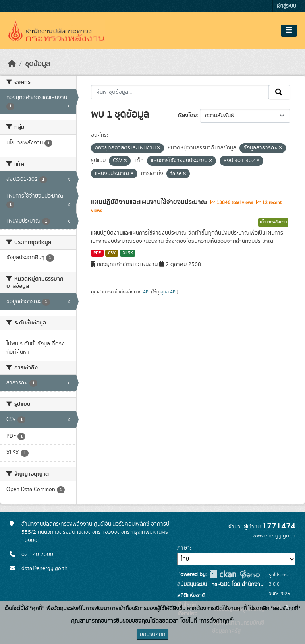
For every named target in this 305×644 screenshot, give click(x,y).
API (146, 292)
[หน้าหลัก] (12, 64)
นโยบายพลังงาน (273, 222)
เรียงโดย (187, 116)
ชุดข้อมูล (38, 64)
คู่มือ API (169, 292)
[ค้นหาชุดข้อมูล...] (180, 92)
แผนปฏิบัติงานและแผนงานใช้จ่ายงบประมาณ (150, 202)
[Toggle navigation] (289, 31)
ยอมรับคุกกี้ (152, 634)
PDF (97, 253)
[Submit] (279, 92)
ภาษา (183, 548)
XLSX (128, 253)
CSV (112, 253)
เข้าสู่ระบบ (287, 6)
